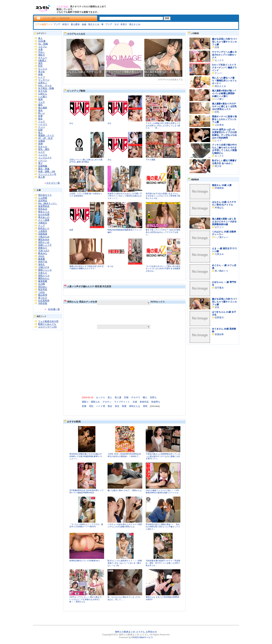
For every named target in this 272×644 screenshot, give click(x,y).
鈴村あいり (44, 228)
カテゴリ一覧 (53, 183)
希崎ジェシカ (45, 270)
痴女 (40, 119)
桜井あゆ (43, 209)
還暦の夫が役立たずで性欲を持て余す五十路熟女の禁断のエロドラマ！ (87, 267)
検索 (167, 18)
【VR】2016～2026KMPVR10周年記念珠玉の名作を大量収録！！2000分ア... (124, 455)
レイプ (42, 77)
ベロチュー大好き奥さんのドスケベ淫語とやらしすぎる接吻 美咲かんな (125, 526)
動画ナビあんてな (47, 324)
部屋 (124, 406)
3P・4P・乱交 (45, 138)
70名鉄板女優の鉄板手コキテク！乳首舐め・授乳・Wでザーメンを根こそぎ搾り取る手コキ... (163, 563)
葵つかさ (43, 298)
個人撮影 (43, 108)
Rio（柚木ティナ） (48, 203)
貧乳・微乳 (44, 149)
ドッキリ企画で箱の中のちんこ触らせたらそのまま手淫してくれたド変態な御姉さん (224, 149)
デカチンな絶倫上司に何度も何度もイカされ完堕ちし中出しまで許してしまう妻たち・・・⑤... (163, 125)
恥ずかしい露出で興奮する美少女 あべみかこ (224, 162)
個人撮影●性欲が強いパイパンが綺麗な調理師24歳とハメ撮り (224, 93)
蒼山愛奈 (75, 24)
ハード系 (101, 406)
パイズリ (43, 124)
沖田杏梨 (43, 303)
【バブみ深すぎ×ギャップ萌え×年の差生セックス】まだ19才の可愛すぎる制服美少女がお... (163, 269)
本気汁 (65, 24)
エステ (42, 152)
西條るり (43, 248)
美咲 (145, 406)
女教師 (42, 141)
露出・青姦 (44, 169)
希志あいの (44, 217)
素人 (40, 38)
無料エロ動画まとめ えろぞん (130, 632)
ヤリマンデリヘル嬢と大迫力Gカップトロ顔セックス (224, 55)
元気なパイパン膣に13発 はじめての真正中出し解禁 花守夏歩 (86, 161)
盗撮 (40, 74)
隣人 (145, 397)
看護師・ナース (46, 135)
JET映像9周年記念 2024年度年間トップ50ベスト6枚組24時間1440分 (86, 492)
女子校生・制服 (46, 88)
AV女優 (42, 41)
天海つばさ (44, 251)
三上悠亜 (43, 198)
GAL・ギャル (45, 85)
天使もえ (43, 273)
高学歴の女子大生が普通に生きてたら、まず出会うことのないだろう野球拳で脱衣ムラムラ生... (163, 196)
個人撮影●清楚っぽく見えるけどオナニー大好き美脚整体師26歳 (224, 222)
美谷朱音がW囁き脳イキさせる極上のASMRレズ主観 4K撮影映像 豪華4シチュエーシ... (86, 456)
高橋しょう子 (45, 245)
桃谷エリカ (44, 212)
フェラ (42, 121)
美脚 (40, 144)
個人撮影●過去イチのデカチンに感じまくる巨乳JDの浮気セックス (224, 106)
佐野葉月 (219, 317)
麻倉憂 (42, 259)
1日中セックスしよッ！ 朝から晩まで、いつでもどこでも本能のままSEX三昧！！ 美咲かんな (86, 599)
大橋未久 (43, 223)
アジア (57, 24)
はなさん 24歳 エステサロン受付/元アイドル (224, 203)
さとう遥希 (44, 220)
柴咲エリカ (44, 276)
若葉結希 (219, 334)
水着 (40, 49)
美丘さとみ (94, 24)
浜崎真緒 (43, 234)
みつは (110, 266)
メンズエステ (45, 158)
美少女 (42, 72)
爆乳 (40, 105)
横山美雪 (43, 295)
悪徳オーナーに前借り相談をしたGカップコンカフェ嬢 (224, 119)
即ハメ (42, 113)
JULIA (41, 256)
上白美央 (219, 125)
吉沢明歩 (43, 201)
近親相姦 (43, 166)
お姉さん (43, 94)
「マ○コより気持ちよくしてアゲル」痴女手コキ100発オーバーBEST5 (86, 526)
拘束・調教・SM (47, 171)
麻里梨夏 (43, 281)
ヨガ (116, 24)
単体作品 (144, 402)
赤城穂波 (219, 188)
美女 (117, 406)
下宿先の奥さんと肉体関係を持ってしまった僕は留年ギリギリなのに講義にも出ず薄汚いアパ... (163, 456)
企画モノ (43, 83)
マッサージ (44, 80)
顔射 (40, 130)
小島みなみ (44, 237)
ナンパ (42, 127)
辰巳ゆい (43, 287)
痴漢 (40, 99)
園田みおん (44, 278)
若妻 (40, 116)
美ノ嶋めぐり (222, 271)
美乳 (40, 63)
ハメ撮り (43, 97)
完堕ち (153, 397)
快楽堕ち (156, 402)
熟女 (110, 406)
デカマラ (136, 397)
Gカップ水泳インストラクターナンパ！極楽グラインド (224, 68)
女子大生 (43, 91)
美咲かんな (135, 406)
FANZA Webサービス (142, 637)
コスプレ (43, 47)
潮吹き (42, 55)
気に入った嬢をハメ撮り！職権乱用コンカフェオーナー (224, 81)
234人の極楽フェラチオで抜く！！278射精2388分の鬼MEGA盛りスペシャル (162, 492)
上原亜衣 (43, 231)
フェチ (42, 102)
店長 (217, 47)
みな (71, 123)
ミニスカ (43, 155)
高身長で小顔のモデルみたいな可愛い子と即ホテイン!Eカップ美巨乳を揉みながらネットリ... (125, 196)
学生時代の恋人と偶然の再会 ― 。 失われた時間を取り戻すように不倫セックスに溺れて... (163, 527)
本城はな (219, 208)
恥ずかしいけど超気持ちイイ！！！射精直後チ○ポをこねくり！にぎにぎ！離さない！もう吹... (125, 563)
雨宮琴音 (43, 289)
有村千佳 (43, 262)
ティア (42, 226)
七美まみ (219, 254)
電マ (40, 163)
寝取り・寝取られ (91, 402)
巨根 (126, 397)
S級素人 (42, 60)
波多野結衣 (44, 206)
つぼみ (42, 292)
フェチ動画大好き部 (48, 321)
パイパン (43, 160)
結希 (71, 230)
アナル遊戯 (150, 160)
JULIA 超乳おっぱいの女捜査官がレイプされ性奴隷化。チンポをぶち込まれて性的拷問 (224, 134)
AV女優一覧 (54, 309)
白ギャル (43, 146)
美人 (40, 133)
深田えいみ (44, 242)
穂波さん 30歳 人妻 (222, 185)
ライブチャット (122, 402)
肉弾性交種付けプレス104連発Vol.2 (85, 561)
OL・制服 (43, 44)
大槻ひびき (44, 267)
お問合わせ (151, 632)
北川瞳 (42, 284)
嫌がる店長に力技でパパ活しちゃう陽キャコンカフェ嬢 (224, 42)
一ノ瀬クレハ (222, 237)
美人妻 (42, 177)
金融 (84, 24)
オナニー (43, 58)
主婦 (135, 402)
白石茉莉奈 (44, 300)
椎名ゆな (43, 253)
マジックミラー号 (47, 174)
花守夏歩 (219, 288)
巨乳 (40, 66)
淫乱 (91, 406)
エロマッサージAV (47, 327)
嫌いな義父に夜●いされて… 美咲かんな (125, 490)
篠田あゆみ (44, 239)
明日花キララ (45, 195)
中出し (42, 52)
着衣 (40, 110)
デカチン (107, 402)
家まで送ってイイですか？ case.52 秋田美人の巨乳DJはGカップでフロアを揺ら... (163, 232)
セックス (43, 69)
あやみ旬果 (44, 214)
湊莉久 (42, 264)
